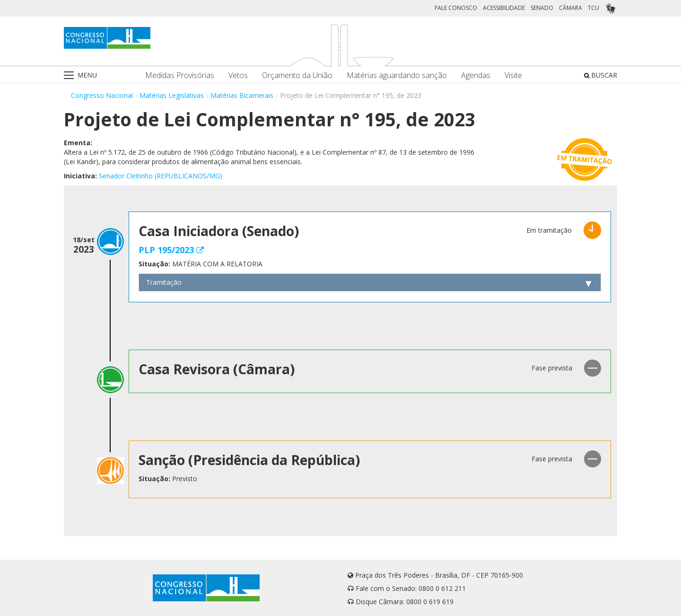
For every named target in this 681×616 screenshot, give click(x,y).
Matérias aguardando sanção (397, 75)
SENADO (542, 8)
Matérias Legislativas (172, 95)
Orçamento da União (297, 75)
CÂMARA (571, 8)
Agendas (476, 75)
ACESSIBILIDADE (504, 8)
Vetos (238, 75)
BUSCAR (601, 75)
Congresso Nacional (102, 95)
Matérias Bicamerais (242, 95)
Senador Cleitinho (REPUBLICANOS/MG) (161, 176)
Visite (513, 75)
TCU (594, 8)
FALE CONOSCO (456, 8)
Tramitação (164, 282)
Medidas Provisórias (180, 75)
